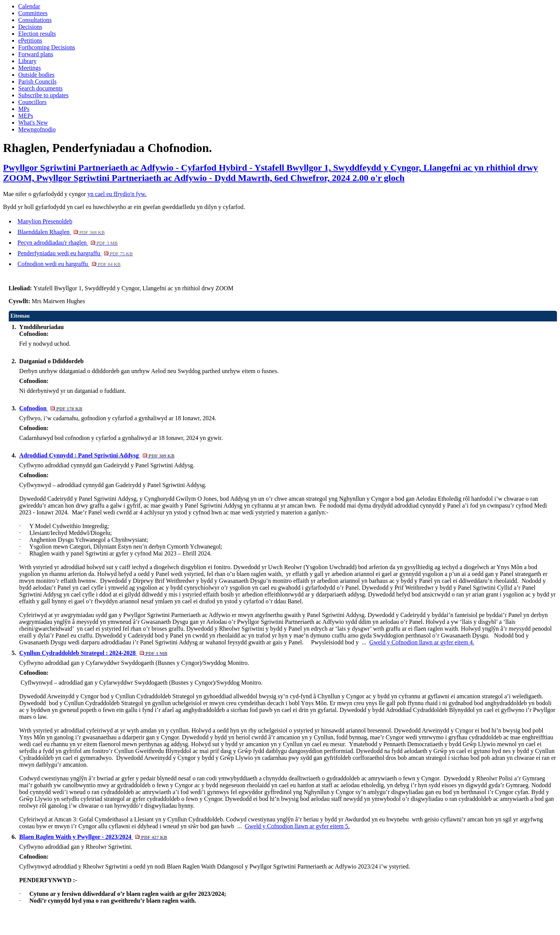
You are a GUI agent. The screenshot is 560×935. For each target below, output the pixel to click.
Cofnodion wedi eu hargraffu (69, 264)
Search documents (40, 88)
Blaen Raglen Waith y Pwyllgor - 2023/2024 (93, 837)
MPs (24, 109)
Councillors (32, 102)
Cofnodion (51, 408)
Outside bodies (36, 75)
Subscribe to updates (43, 95)
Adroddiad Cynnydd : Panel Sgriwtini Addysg (97, 455)
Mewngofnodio (37, 129)
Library (27, 61)
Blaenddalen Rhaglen (61, 232)
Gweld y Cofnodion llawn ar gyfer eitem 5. (297, 826)
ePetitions (30, 40)
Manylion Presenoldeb (45, 221)
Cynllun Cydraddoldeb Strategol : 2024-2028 (93, 653)
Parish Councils (37, 81)
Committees (33, 13)
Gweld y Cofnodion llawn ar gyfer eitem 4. (422, 642)
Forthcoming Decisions (47, 47)
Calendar (29, 6)
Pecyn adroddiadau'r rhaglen (68, 243)
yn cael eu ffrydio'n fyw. (117, 194)
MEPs (26, 116)
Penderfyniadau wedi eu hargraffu (75, 253)
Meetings (30, 68)
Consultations (35, 20)
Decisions (30, 27)
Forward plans (36, 54)
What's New (33, 123)
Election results (37, 34)
